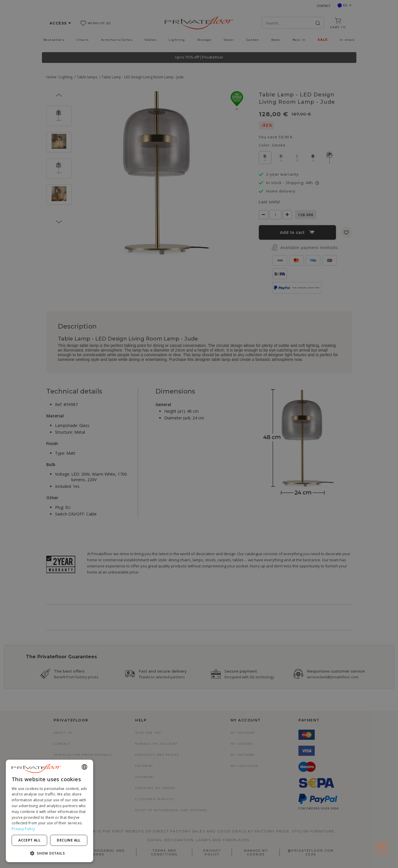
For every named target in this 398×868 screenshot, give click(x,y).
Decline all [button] (69, 840)
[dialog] (49, 811)
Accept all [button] (29, 840)
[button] (49, 853)
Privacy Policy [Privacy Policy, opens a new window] (23, 829)
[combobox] (84, 767)
